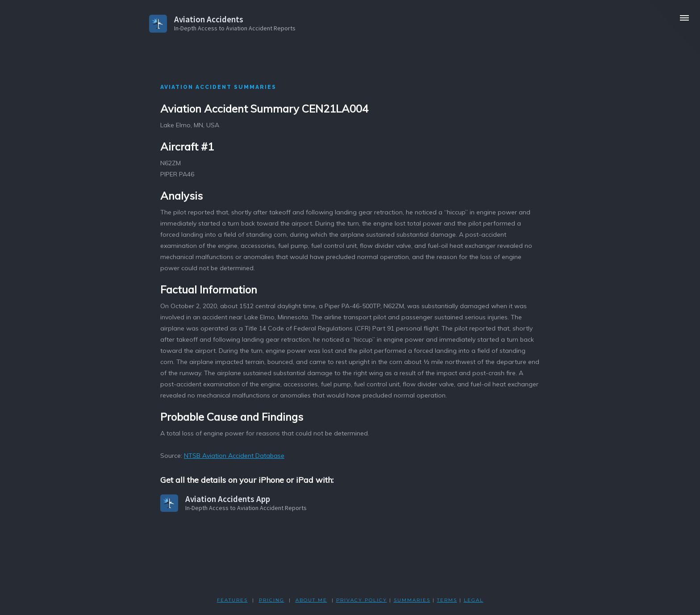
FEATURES (232, 600)
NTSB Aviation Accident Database (234, 456)
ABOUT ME (311, 600)
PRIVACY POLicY (362, 600)
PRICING (272, 600)
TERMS (447, 600)
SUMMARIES (412, 600)
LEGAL (474, 600)
